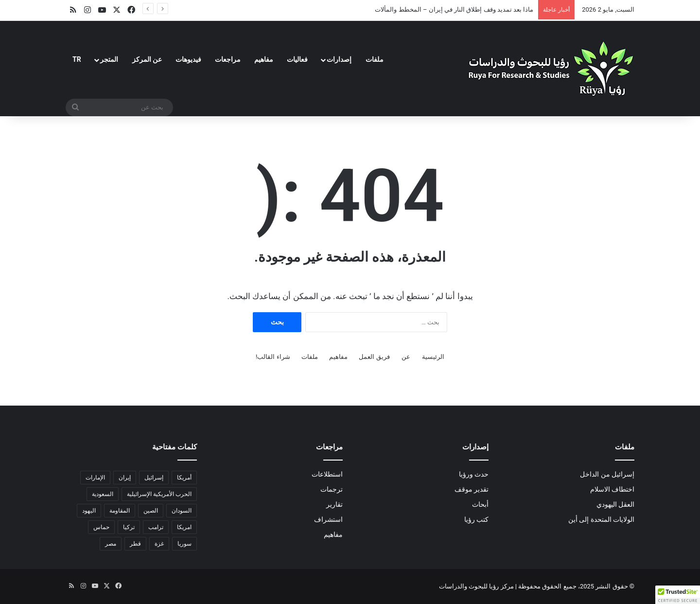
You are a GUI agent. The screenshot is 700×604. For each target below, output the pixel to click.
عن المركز (147, 59)
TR (77, 59)
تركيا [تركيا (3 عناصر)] (129, 527)
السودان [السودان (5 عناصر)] (182, 511)
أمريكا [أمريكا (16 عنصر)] (184, 478)
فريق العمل (374, 357)
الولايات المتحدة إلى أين (601, 519)
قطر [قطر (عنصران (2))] (135, 544)
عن (406, 357)
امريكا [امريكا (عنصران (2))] (184, 527)
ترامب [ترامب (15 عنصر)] (156, 527)
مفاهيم (264, 59)
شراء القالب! (273, 357)
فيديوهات (188, 59)
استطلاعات (327, 474)
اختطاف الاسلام (612, 489)
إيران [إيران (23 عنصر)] (125, 478)
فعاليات (297, 59)
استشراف (328, 519)
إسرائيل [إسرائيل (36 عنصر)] (154, 478)
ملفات (375, 59)
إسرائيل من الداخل (607, 474)
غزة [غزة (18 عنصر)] (159, 544)
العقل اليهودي (615, 504)
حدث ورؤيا (474, 474)
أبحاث (480, 504)
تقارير (334, 504)
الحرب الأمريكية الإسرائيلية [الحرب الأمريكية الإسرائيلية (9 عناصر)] (159, 494)
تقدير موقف (472, 489)
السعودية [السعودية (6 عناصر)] (103, 494)
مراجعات (228, 59)
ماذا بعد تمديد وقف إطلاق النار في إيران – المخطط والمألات (454, 9)
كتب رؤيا (476, 519)
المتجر (109, 59)
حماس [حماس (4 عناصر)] (101, 527)
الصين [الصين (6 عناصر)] (151, 511)
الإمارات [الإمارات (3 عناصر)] (95, 478)
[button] (678, 595)
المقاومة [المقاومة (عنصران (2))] (120, 511)
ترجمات (332, 489)
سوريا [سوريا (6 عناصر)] (184, 544)
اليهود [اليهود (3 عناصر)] (89, 511)
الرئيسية (433, 357)
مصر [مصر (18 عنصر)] (111, 544)
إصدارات (339, 59)
